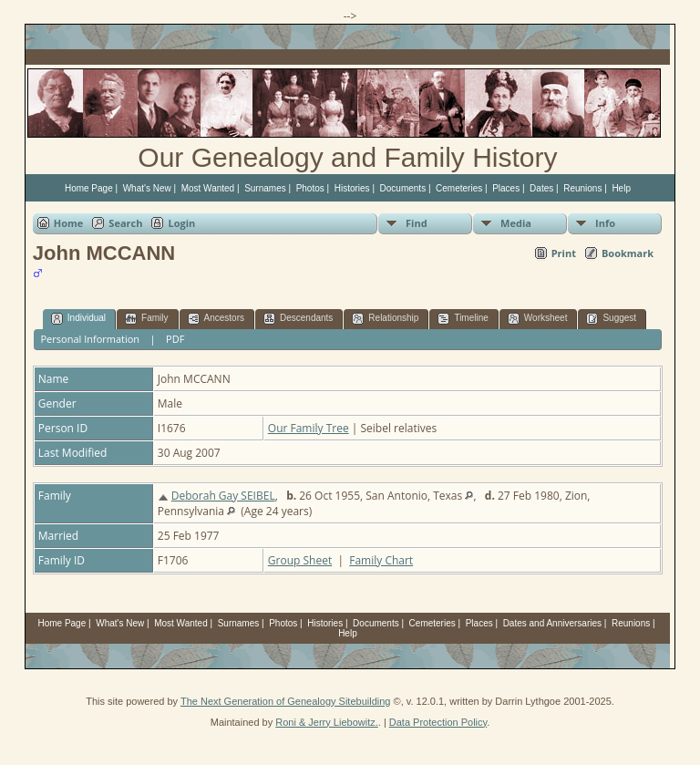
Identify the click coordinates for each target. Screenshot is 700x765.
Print (564, 253)
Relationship (385, 319)
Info (605, 223)
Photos (310, 188)
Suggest (611, 319)
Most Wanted (208, 188)
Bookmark (628, 253)
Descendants (298, 319)
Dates (541, 188)
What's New (147, 188)
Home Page (89, 188)
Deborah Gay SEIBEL (223, 496)
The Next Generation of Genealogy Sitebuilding (286, 701)
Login (181, 223)
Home (69, 223)
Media (516, 223)
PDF (175, 339)
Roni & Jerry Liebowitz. (327, 722)
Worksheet (538, 319)
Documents (403, 188)
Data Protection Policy (438, 722)
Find (417, 223)
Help (621, 188)
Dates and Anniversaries (552, 623)
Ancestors (216, 319)
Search (125, 223)
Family (146, 319)
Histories (352, 188)
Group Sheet (300, 560)
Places (506, 188)
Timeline (463, 319)
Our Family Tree (309, 428)
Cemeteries (459, 188)
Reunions (582, 188)
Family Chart (381, 560)
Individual (78, 319)
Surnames (265, 188)
